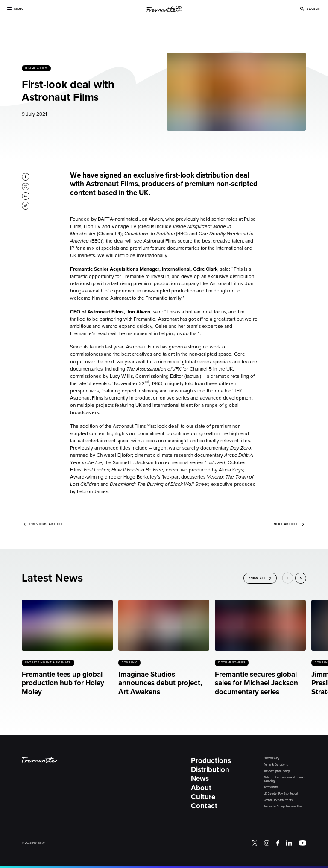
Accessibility (271, 788)
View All (258, 578)
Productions (211, 761)
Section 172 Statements (278, 800)
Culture (203, 797)
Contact (204, 806)
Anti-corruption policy (277, 771)
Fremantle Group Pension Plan (283, 807)
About (201, 788)
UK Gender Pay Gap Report (281, 794)
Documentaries (232, 663)
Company (129, 663)
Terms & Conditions (276, 765)
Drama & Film (36, 68)
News (200, 779)
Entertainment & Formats (48, 663)
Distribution (210, 770)
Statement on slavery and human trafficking (284, 779)
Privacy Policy (271, 758)
